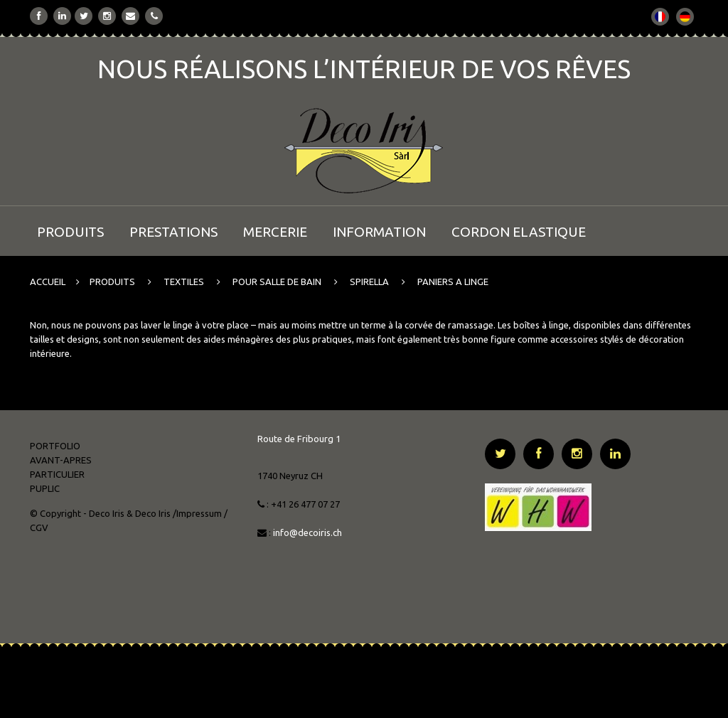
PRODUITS (70, 232)
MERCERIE (275, 232)
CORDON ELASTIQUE (519, 232)
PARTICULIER (57, 474)
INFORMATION (379, 232)
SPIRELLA (369, 282)
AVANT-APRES (61, 460)
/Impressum (197, 513)
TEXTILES (184, 282)
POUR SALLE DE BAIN (277, 282)
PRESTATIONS (173, 232)
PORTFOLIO (55, 446)
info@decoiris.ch (309, 532)
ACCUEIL (48, 282)
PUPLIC (45, 488)
